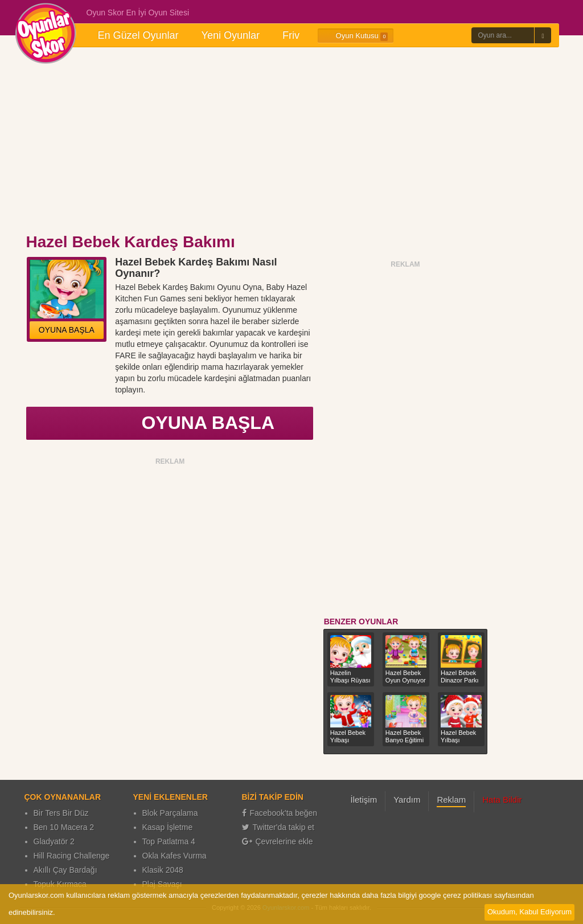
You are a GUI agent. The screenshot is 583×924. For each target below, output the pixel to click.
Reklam (451, 800)
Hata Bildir (502, 800)
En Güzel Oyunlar (138, 35)
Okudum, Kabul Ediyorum (529, 912)
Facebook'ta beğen (280, 813)
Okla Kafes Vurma (175, 856)
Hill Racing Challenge (72, 856)
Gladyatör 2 (54, 841)
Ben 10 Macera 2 (64, 827)
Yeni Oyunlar (231, 35)
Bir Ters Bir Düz (61, 813)
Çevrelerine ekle (278, 841)
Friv (291, 35)
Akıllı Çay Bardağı (65, 870)
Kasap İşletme (168, 827)
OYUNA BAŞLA (67, 330)
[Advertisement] (291, 141)
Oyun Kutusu (356, 36)
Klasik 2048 (163, 870)
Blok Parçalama (170, 813)
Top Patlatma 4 (169, 841)
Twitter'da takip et (278, 827)
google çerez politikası (455, 895)
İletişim (364, 800)
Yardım (407, 800)
